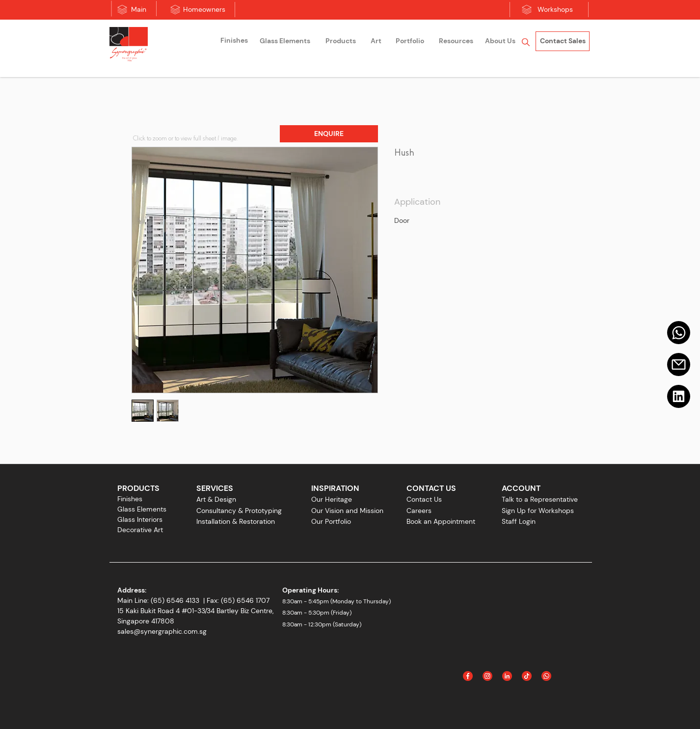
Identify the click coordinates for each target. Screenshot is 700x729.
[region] (234, 42)
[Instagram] (487, 676)
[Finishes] (234, 41)
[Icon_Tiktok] (527, 676)
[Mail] (679, 333)
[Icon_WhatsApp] (546, 676)
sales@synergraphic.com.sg (162, 631)
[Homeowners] (204, 10)
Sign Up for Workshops (538, 511)
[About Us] (500, 41)
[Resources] (456, 41)
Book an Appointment (441, 521)
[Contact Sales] (563, 41)
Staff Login (519, 521)
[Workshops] (555, 10)
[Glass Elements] (285, 41)
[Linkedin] (679, 396)
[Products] (341, 41)
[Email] (679, 364)
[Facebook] (468, 676)
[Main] (139, 10)
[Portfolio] (410, 41)
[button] (329, 134)
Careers (419, 511)
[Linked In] (507, 676)
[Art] (376, 41)
